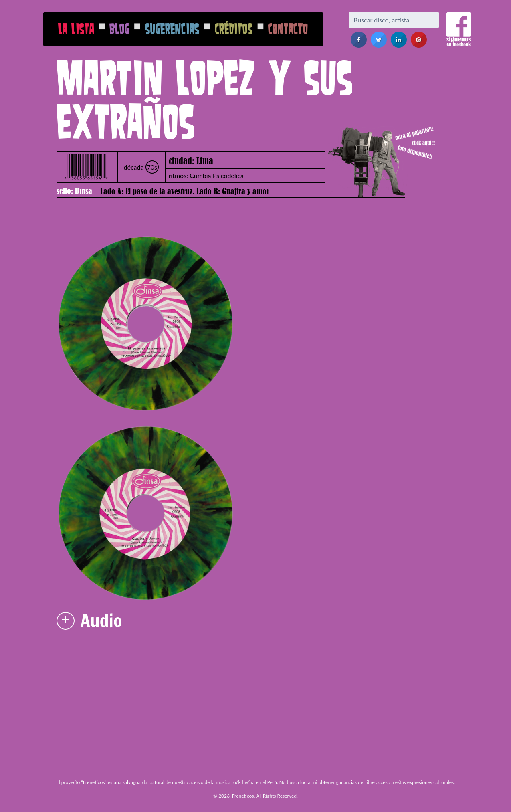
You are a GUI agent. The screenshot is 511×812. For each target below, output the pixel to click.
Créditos (234, 29)
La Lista (76, 29)
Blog (119, 29)
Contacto (288, 29)
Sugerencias (172, 29)
